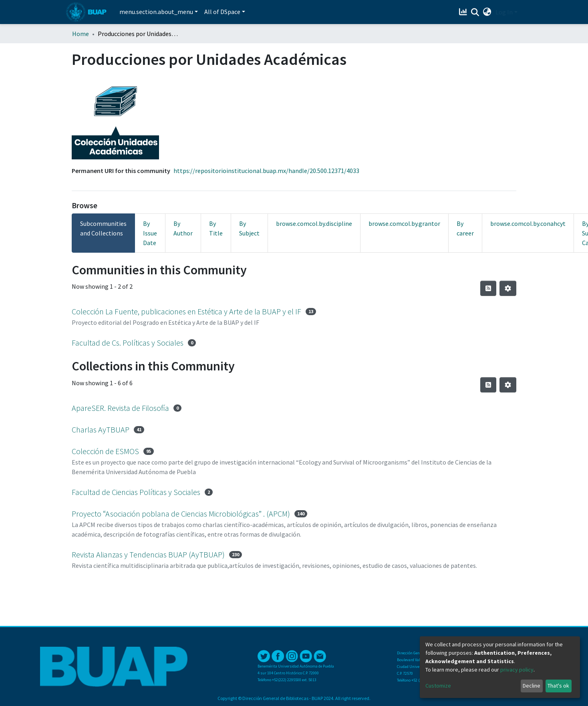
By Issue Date (150, 233)
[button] (487, 12)
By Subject (249, 228)
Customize (438, 686)
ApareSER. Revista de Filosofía (120, 408)
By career (465, 228)
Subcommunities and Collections (103, 228)
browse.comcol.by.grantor (404, 223)
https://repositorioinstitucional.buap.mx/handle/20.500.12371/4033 (266, 171)
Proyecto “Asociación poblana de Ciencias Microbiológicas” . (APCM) (181, 514)
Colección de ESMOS (105, 451)
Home (81, 34)
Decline (532, 686)
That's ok (558, 686)
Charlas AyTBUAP (101, 429)
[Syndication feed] (488, 288)
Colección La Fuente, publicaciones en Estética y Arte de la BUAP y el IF (186, 311)
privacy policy (517, 670)
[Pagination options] (508, 288)
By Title (216, 228)
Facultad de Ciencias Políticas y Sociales (136, 492)
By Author (183, 228)
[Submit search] (475, 12)
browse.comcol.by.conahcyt (528, 223)
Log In (504, 12)
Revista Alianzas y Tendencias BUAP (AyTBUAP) (148, 554)
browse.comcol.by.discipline (314, 223)
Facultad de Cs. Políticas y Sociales (128, 343)
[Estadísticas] (464, 12)
